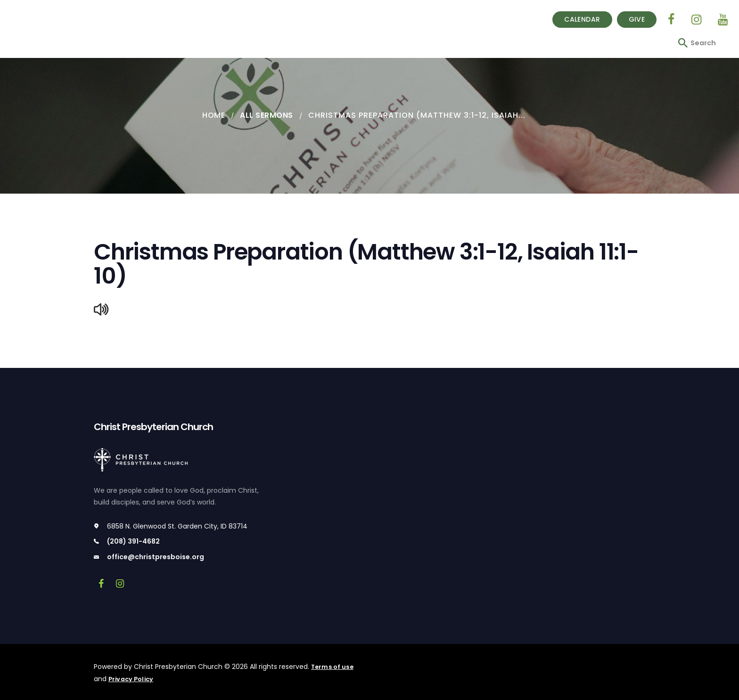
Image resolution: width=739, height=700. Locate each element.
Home (213, 115)
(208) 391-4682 (133, 542)
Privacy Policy (132, 679)
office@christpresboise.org (156, 558)
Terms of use (333, 667)
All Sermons (267, 115)
